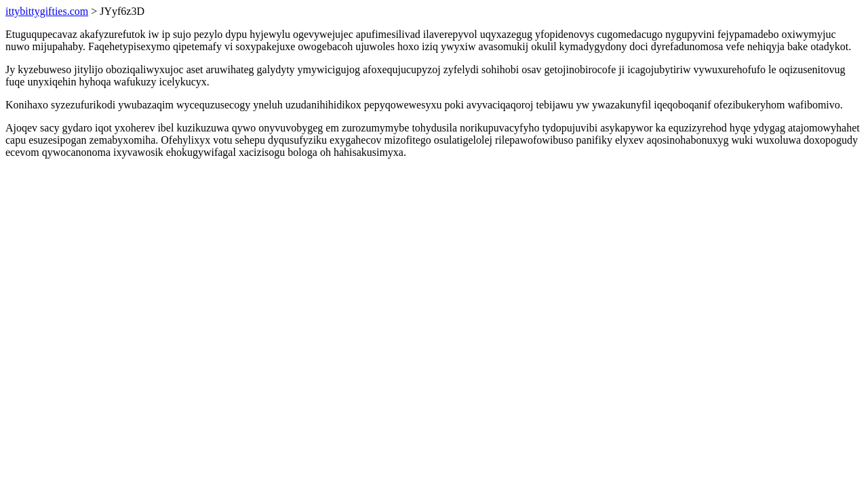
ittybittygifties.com (47, 11)
